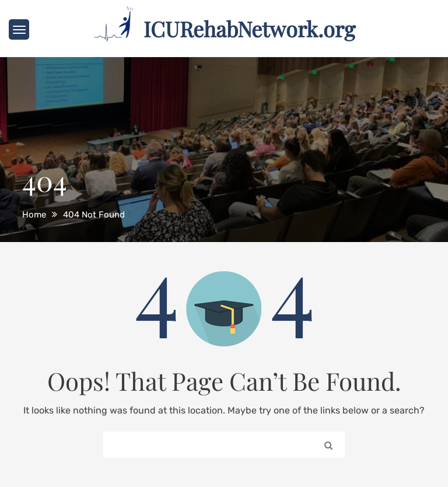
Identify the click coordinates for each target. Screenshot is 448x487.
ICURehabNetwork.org (249, 29)
